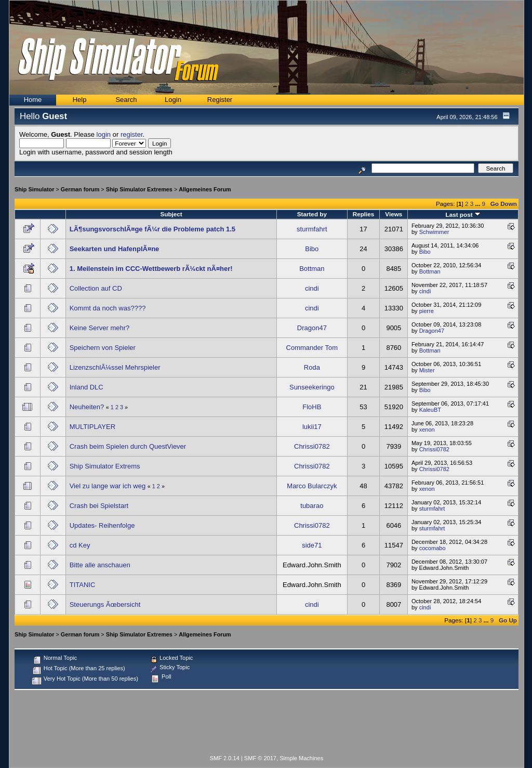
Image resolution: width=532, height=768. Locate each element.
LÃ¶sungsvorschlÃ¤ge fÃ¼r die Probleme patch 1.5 (152, 229)
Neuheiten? (87, 407)
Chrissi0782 (312, 446)
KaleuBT (430, 410)
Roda (312, 367)
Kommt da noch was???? (108, 308)
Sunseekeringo (312, 387)
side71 (312, 545)
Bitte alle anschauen (100, 565)
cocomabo (433, 548)
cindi (312, 288)
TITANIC (83, 585)
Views (394, 214)
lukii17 (312, 427)
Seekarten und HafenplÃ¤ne (115, 249)
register (132, 134)
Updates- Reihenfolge (102, 525)
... (478, 204)
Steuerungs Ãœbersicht (105, 604)
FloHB (312, 407)
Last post (463, 214)
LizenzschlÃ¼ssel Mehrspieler (115, 367)
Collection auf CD (96, 288)
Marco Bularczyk (312, 486)
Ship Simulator (34, 189)
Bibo (312, 249)
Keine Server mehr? (100, 328)
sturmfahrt (312, 229)
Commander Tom (312, 348)
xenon (427, 429)
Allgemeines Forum (205, 189)
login (104, 134)
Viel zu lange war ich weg (108, 486)
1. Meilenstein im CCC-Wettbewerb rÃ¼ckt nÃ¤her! (151, 269)
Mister (427, 370)
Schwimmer (434, 232)
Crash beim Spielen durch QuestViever (128, 446)
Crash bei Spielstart (99, 506)
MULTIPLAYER (92, 427)
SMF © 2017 (260, 758)
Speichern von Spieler (103, 348)
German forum (80, 189)
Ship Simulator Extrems (105, 466)
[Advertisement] (267, 724)
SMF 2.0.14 (225, 758)
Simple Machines (301, 758)
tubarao (312, 506)
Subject (171, 214)
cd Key (80, 545)
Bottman (312, 269)
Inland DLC (87, 387)
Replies (364, 214)
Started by (312, 214)
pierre (427, 311)
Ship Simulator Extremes (139, 189)
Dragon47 (312, 328)
